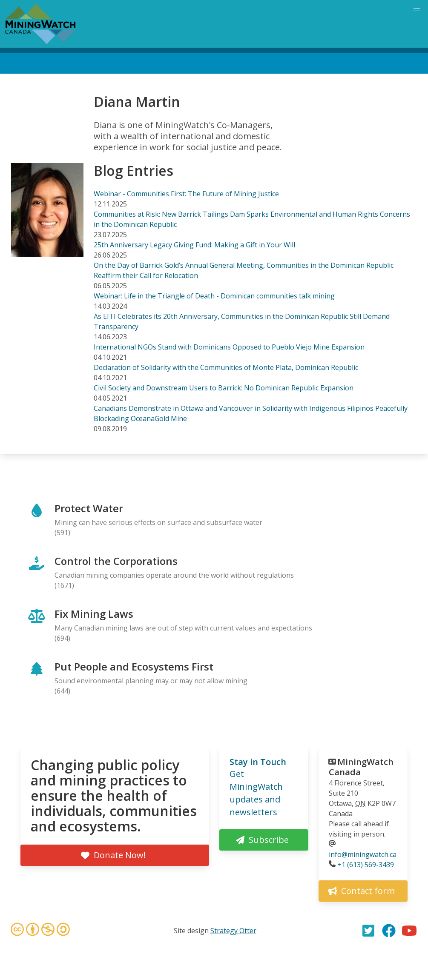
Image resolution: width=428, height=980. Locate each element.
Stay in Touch (258, 762)
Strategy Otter (233, 931)
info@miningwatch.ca (363, 854)
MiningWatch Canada (361, 767)
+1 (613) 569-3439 (366, 865)
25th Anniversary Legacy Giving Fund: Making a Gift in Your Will (194, 245)
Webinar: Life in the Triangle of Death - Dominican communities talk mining (214, 296)
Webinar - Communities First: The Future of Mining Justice (186, 194)
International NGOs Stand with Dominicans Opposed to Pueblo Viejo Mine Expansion (229, 347)
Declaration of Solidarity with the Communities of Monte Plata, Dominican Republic (226, 367)
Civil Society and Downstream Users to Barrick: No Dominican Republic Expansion (224, 388)
